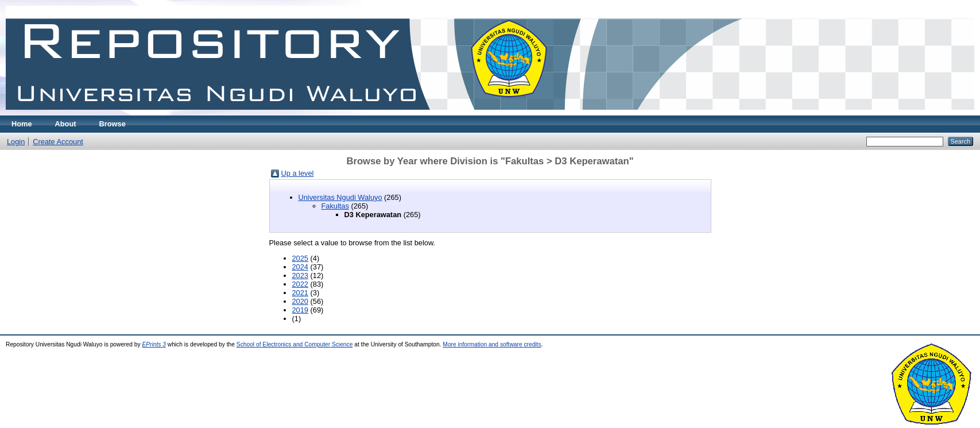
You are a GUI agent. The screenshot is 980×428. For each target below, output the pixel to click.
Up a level (298, 173)
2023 (300, 275)
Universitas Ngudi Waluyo (340, 197)
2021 (300, 293)
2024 (300, 267)
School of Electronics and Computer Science (295, 344)
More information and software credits (492, 344)
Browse (113, 124)
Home (22, 124)
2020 (300, 301)
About (66, 124)
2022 (300, 284)
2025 (300, 258)
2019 (300, 310)
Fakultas (335, 206)
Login (16, 142)
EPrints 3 (154, 344)
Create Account (58, 142)
